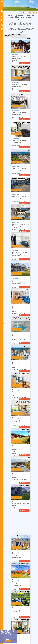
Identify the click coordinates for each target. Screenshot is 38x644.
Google (7, 631)
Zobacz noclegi (24, 63)
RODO (8, 639)
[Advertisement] (21, 524)
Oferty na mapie (33, 12)
